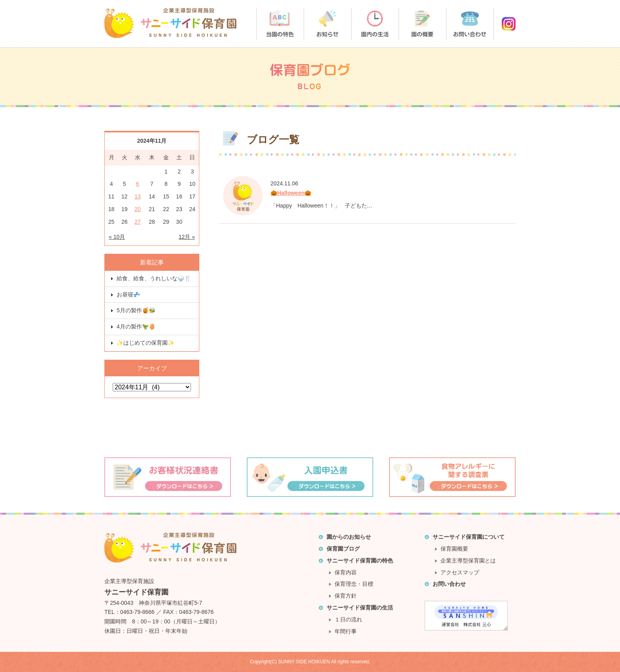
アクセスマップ (460, 572)
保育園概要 (454, 549)
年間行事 (346, 631)
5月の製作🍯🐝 (136, 310)
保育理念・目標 (354, 584)
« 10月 (117, 237)
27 (138, 222)
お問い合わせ (449, 584)
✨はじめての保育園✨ (146, 343)
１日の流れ (348, 619)
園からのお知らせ (349, 537)
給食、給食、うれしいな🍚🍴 (154, 278)
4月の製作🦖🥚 (136, 327)
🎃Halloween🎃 (291, 193)
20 (138, 209)
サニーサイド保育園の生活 (360, 608)
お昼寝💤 (128, 294)
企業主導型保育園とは (468, 561)
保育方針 (346, 596)
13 (138, 196)
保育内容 (346, 572)
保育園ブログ (343, 549)
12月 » (187, 237)
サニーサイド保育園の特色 (360, 561)
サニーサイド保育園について (469, 537)
